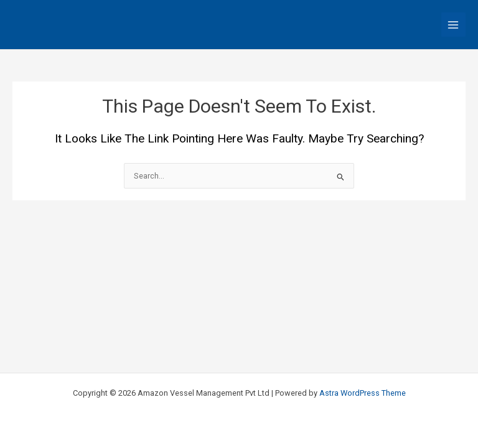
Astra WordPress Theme (363, 393)
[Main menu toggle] (453, 25)
